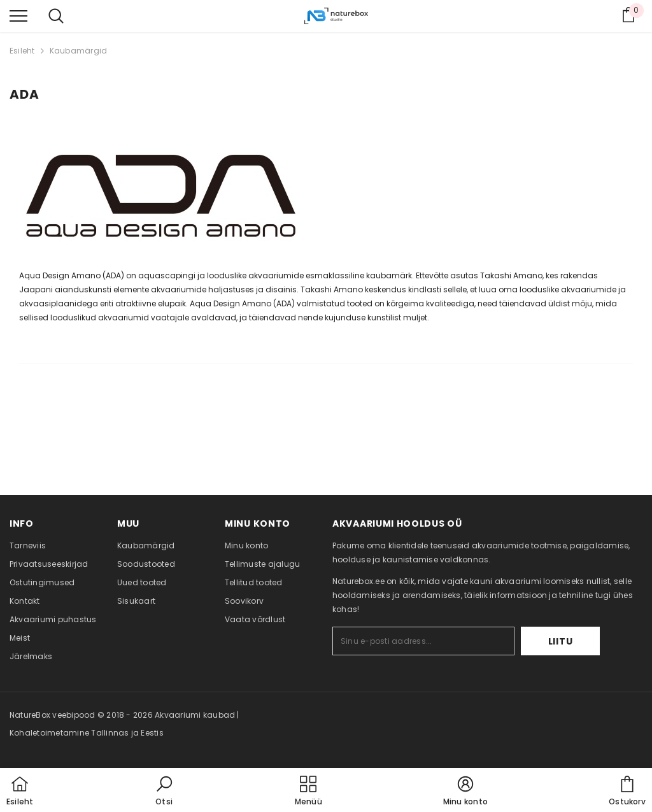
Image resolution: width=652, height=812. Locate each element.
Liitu (561, 641)
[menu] (18, 15)
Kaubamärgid (79, 51)
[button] (164, 792)
